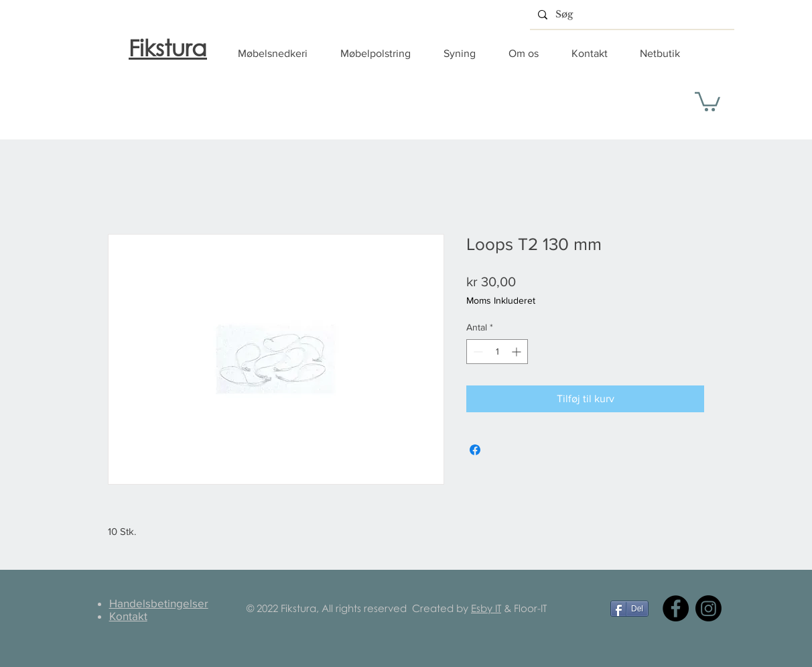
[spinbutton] (497, 352)
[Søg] (631, 14)
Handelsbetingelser (159, 603)
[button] (279, 54)
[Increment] (518, 352)
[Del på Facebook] (475, 450)
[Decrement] (477, 352)
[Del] (629, 609)
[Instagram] (708, 608)
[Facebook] (676, 608)
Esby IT (486, 608)
